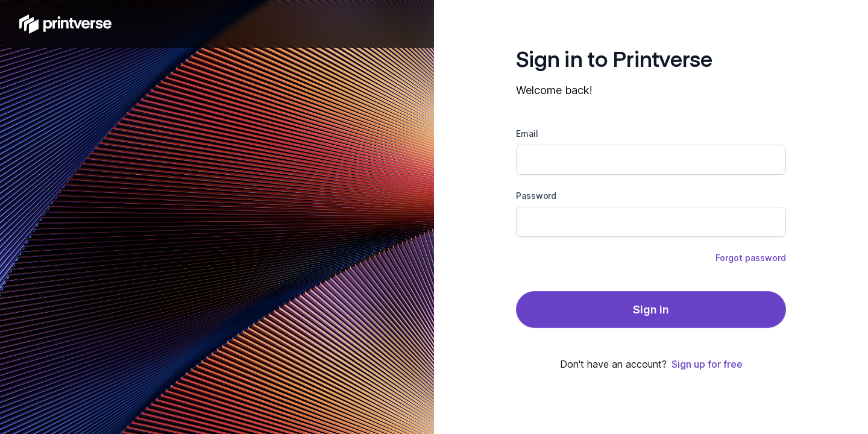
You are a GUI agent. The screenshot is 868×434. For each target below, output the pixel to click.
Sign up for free (707, 364)
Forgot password (751, 258)
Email (527, 134)
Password (536, 196)
